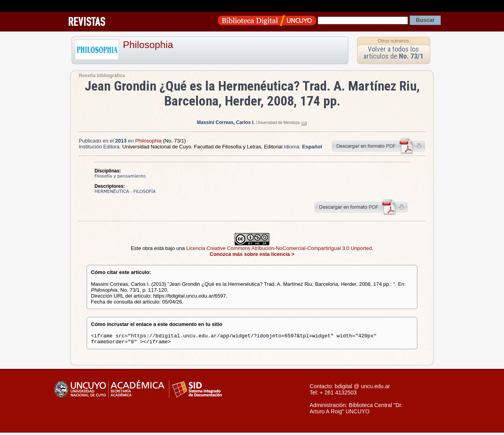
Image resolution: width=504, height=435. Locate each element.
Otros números (393, 41)
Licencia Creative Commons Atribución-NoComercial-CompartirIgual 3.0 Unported (279, 248)
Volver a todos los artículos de (393, 53)
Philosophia (148, 45)
